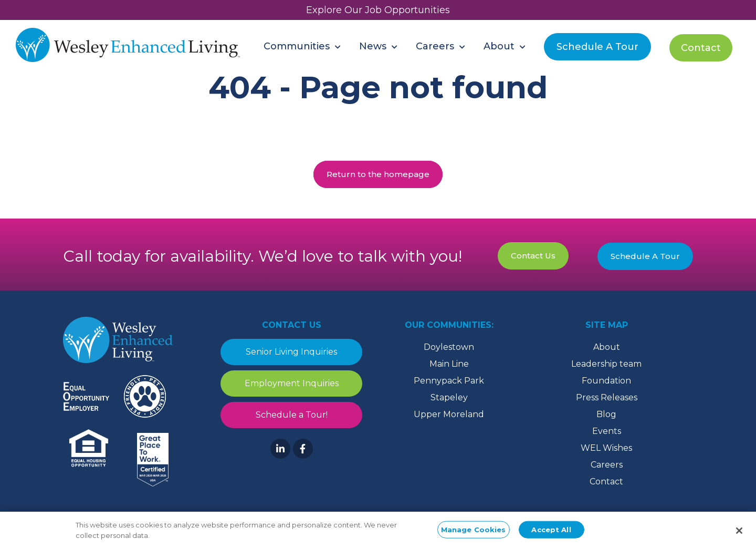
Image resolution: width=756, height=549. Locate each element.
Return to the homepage (378, 174)
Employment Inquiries (292, 383)
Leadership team (606, 364)
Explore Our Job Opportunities (378, 10)
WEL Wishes (606, 448)
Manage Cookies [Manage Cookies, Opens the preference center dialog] (474, 533)
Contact (606, 481)
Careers (607, 465)
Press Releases (607, 397)
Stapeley (449, 397)
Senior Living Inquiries (291, 352)
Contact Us (533, 256)
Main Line (449, 364)
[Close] (739, 535)
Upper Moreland (449, 414)
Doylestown (449, 347)
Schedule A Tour (645, 256)
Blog (606, 414)
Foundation (606, 381)
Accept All (551, 533)
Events (607, 431)
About (607, 347)
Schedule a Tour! (292, 415)
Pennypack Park (449, 381)
